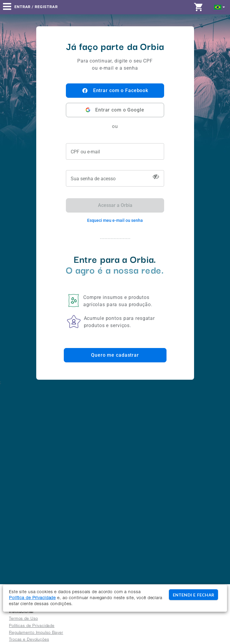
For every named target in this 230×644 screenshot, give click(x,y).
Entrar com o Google (115, 110)
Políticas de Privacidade (32, 626)
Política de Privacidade (32, 598)
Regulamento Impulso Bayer (36, 633)
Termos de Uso (23, 619)
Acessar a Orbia (115, 205)
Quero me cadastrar (115, 355)
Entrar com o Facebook (115, 91)
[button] (220, 7)
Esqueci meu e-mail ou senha (115, 220)
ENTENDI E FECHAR (193, 595)
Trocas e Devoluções (29, 640)
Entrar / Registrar (36, 7)
